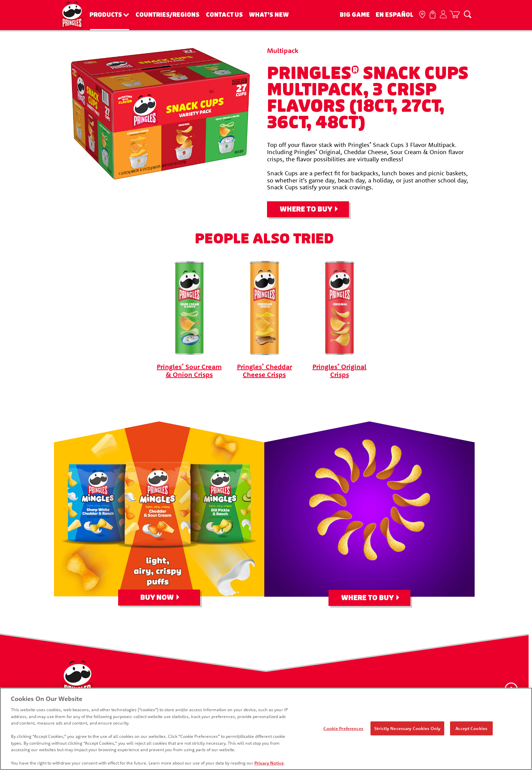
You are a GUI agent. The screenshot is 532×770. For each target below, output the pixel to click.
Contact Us (224, 15)
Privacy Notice (269, 763)
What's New (269, 15)
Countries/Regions (167, 15)
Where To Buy (306, 209)
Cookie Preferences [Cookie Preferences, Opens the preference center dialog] (343, 728)
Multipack (283, 50)
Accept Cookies (471, 728)
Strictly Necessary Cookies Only (407, 728)
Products (106, 15)
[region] (266, 729)
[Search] (467, 14)
